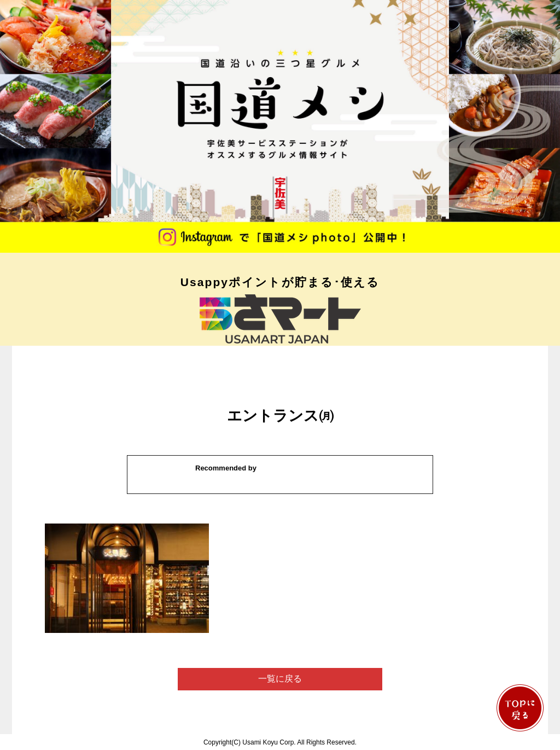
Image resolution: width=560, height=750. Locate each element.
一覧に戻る (280, 679)
